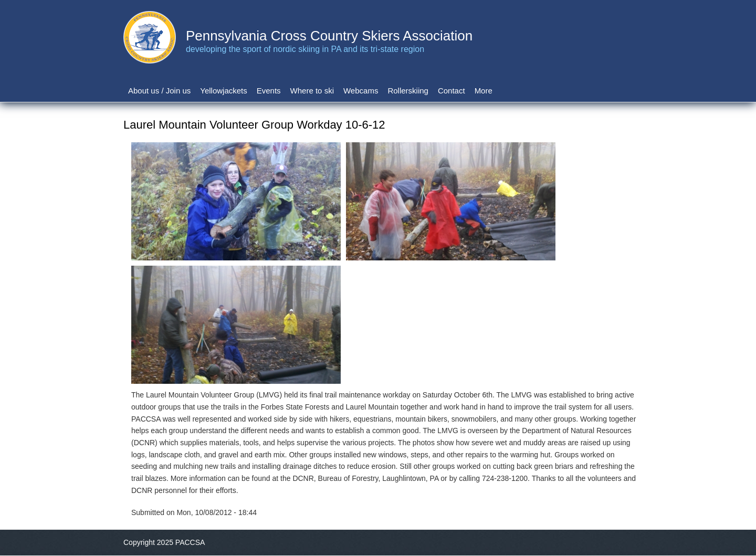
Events (269, 91)
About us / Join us (159, 91)
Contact (451, 91)
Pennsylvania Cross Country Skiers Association (329, 36)
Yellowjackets (224, 91)
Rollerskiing (408, 91)
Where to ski (312, 91)
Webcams (361, 91)
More (484, 91)
